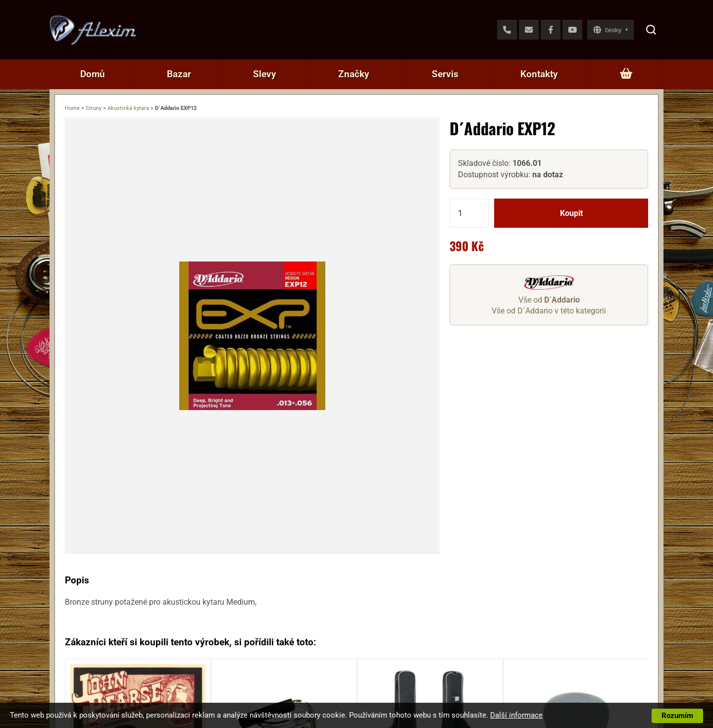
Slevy (265, 74)
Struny (94, 108)
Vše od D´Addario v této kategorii (549, 311)
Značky (354, 74)
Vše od (549, 300)
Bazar (179, 74)
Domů (93, 74)
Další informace (516, 715)
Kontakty (539, 74)
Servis (445, 74)
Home (72, 108)
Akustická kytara (128, 108)
